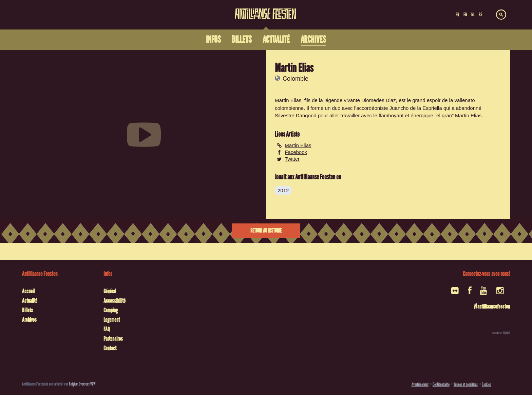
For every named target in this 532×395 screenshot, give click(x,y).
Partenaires (113, 339)
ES (480, 15)
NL (473, 15)
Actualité (30, 301)
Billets (27, 310)
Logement (112, 320)
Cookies (486, 384)
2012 (283, 190)
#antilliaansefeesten (492, 307)
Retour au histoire (266, 231)
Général (110, 291)
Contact (110, 348)
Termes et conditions (466, 384)
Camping (111, 310)
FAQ (107, 329)
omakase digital (501, 333)
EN (465, 15)
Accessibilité (115, 301)
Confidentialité (441, 384)
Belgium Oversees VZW (82, 384)
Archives (29, 320)
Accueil (28, 291)
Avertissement (420, 384)
